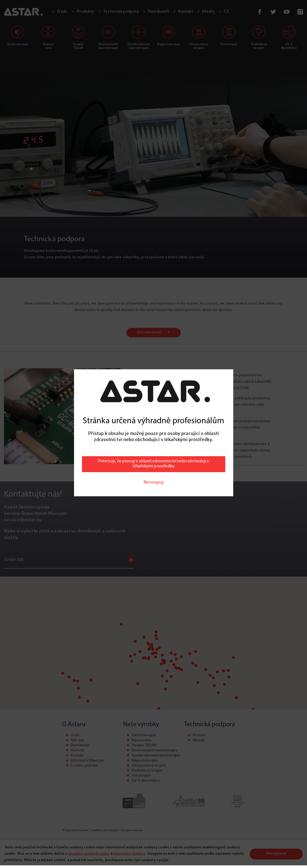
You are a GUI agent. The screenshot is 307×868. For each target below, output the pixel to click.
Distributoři (80, 746)
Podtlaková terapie (147, 771)
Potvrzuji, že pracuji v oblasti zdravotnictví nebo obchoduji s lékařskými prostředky (153, 331)
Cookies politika (84, 766)
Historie (77, 751)
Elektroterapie (144, 735)
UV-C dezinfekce (146, 781)
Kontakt (77, 756)
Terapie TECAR (144, 746)
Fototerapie (141, 776)
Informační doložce (129, 854)
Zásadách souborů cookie (89, 854)
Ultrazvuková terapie (149, 766)
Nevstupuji (154, 350)
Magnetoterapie (145, 761)
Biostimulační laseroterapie (155, 751)
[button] (152, 654)
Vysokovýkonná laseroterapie (156, 756)
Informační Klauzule (87, 761)
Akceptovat (276, 854)
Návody (199, 740)
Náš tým (77, 740)
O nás (75, 735)
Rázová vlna (141, 740)
